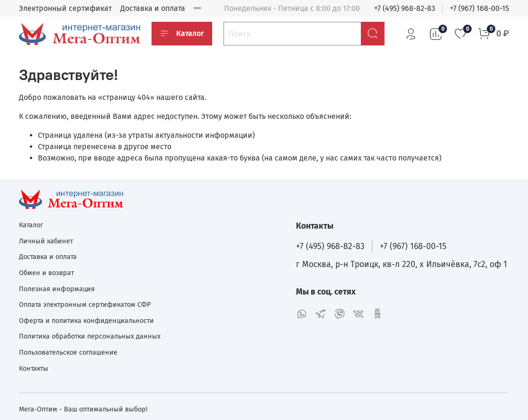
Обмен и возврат (46, 273)
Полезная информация (57, 289)
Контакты (34, 369)
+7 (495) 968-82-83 (405, 8)
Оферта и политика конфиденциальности (86, 321)
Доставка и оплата (153, 8)
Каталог (182, 34)
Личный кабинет (46, 241)
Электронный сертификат (65, 8)
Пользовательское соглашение (68, 353)
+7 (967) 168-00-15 (479, 8)
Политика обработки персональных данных (90, 336)
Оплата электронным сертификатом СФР (85, 305)
